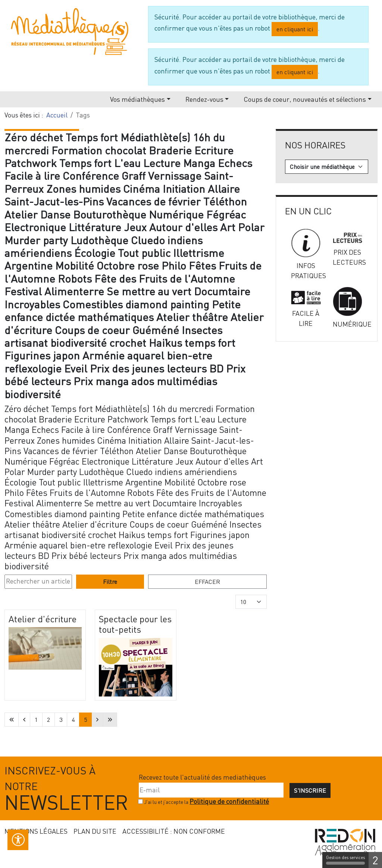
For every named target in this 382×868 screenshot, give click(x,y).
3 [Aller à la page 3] (61, 720)
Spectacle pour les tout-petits (135, 624)
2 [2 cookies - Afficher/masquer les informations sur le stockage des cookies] (375, 860)
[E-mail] (211, 790)
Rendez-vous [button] (204, 99)
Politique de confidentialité (229, 801)
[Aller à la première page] (12, 720)
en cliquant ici (295, 29)
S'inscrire (310, 790)
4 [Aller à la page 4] (73, 720)
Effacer (207, 582)
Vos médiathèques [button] (137, 99)
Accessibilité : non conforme (174, 831)
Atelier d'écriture (43, 619)
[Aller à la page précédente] (24, 720)
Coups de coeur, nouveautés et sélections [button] (305, 99)
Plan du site (95, 831)
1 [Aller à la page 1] (36, 720)
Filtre (110, 582)
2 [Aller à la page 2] (48, 720)
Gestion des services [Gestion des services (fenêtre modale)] (345, 860)
